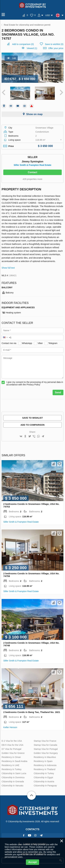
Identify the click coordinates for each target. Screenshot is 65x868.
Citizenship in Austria (44, 781)
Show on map (34, 114)
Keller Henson (10, 727)
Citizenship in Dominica (13, 777)
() (23, 44)
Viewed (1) (32, 48)
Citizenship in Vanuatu (12, 786)
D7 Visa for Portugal (11, 749)
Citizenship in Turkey (44, 773)
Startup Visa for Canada (45, 745)
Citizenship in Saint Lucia (14, 773)
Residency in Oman (11, 757)
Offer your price (56, 48)
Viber (40, 343)
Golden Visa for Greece (13, 753)
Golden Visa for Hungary (46, 753)
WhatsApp (27, 343)
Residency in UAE (10, 765)
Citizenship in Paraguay (45, 786)
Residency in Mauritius (45, 757)
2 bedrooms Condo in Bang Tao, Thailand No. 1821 (32, 712)
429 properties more (32, 179)
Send (58, 392)
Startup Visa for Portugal (46, 749)
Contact (32, 172)
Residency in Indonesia (45, 765)
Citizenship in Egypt (43, 777)
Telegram (53, 343)
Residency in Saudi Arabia (14, 761)
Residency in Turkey (11, 769)
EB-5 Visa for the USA (12, 745)
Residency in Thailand (45, 769)
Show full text (8, 268)
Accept (32, 862)
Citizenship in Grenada (13, 781)
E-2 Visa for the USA (12, 741)
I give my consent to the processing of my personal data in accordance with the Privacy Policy (35, 383)
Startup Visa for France (45, 741)
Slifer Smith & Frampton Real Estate (32, 165)
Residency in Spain (43, 761)
